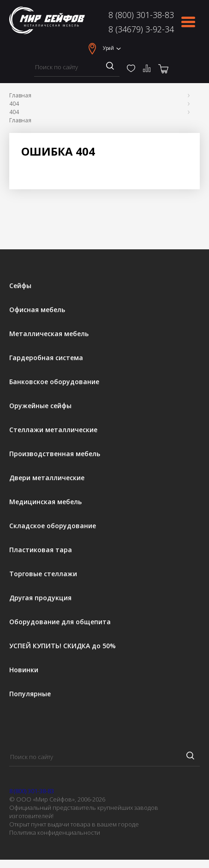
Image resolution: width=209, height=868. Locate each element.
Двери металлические (47, 478)
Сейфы (20, 286)
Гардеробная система (46, 358)
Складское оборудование (53, 526)
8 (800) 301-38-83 (141, 15)
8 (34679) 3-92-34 (141, 29)
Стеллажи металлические (53, 430)
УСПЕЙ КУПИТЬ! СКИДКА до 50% (63, 646)
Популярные (30, 694)
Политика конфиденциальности (55, 832)
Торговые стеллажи (43, 574)
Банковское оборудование (54, 382)
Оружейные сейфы (40, 406)
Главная (20, 95)
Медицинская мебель (45, 502)
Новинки (24, 670)
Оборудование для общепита (60, 622)
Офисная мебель (37, 310)
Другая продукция (40, 598)
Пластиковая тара (41, 550)
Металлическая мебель (49, 334)
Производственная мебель (55, 454)
